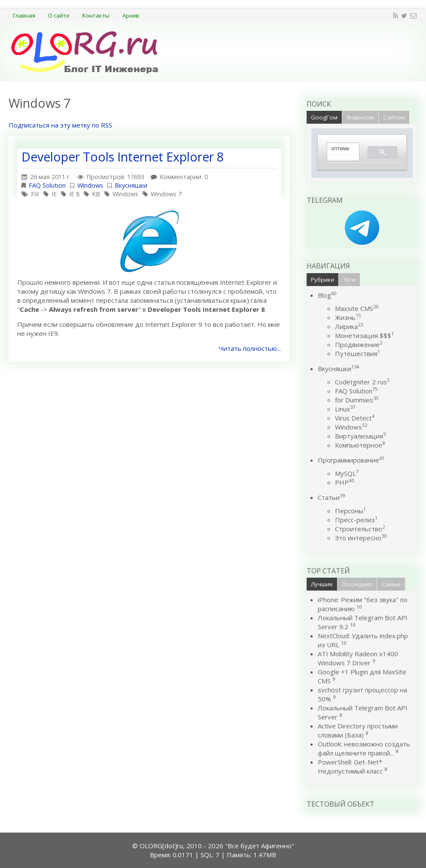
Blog (327, 295)
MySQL (347, 473)
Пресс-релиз (356, 520)
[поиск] (340, 149)
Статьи (331, 497)
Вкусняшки (131, 185)
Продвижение (359, 344)
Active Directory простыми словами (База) (358, 730)
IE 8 (74, 194)
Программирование (351, 460)
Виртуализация (360, 436)
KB (96, 194)
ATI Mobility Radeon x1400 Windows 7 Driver (358, 658)
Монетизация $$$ (364, 335)
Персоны (350, 511)
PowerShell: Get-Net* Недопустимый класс (350, 766)
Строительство (360, 529)
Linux (345, 409)
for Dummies (357, 400)
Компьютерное (360, 445)
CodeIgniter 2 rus (362, 382)
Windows (90, 185)
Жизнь (348, 317)
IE (54, 194)
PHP (344, 482)
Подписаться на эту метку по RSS (60, 125)
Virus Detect (355, 418)
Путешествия (358, 353)
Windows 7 (166, 194)
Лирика (349, 326)
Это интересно (361, 538)
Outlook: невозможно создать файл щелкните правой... (364, 748)
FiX (35, 194)
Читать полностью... (250, 348)
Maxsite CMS (357, 308)
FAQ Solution (47, 185)
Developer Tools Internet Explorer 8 (123, 157)
